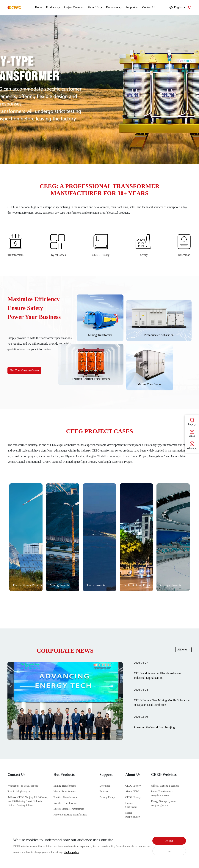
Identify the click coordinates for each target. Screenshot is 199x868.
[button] (177, 7)
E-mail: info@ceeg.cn (19, 792)
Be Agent (105, 792)
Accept (169, 841)
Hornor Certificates (131, 805)
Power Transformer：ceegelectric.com (163, 793)
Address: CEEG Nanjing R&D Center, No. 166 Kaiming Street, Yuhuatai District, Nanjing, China (28, 801)
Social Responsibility (133, 815)
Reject (169, 851)
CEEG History (133, 797)
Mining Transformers (65, 786)
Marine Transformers (65, 792)
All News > (183, 650)
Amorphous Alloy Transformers (70, 815)
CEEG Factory (133, 786)
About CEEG (132, 792)
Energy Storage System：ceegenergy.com (165, 803)
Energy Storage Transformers (69, 809)
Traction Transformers (65, 797)
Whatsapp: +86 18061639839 (23, 786)
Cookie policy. (71, 852)
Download (105, 786)
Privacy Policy (107, 797)
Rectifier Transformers (65, 803)
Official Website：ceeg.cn (165, 786)
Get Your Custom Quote (24, 370)
